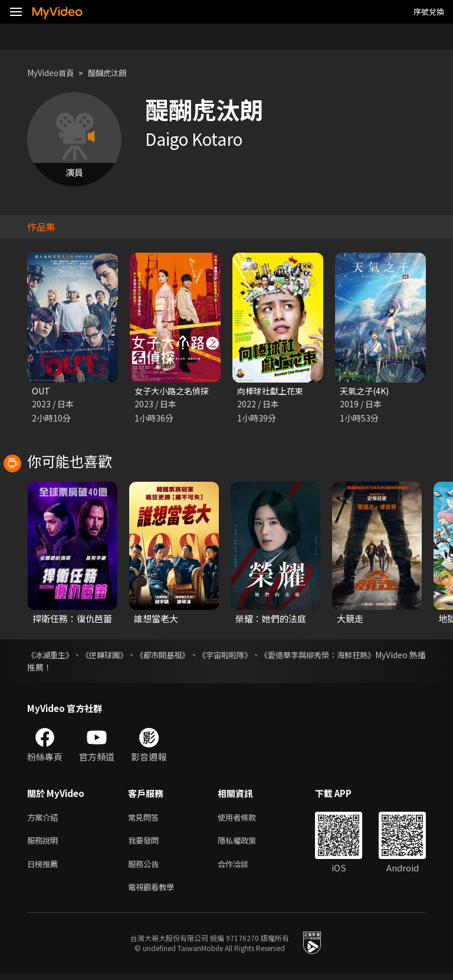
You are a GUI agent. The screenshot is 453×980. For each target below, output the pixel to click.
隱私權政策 (247, 844)
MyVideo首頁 (54, 73)
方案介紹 (45, 819)
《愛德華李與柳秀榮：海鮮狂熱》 (364, 656)
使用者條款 (247, 819)
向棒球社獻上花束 (273, 391)
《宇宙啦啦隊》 (258, 656)
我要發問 (146, 844)
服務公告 (146, 869)
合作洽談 (242, 869)
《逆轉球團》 (117, 656)
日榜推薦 (45, 869)
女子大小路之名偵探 (174, 391)
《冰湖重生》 (52, 656)
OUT (42, 391)
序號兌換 (429, 12)
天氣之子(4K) (366, 391)
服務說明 (45, 844)
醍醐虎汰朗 (117, 73)
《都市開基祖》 (185, 656)
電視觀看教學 (155, 894)
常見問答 (146, 819)
